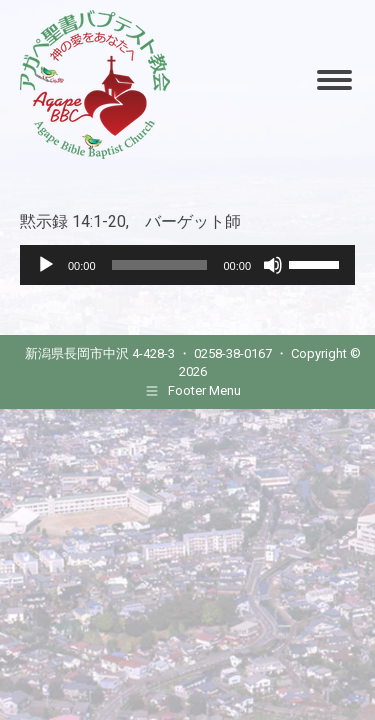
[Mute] (273, 265)
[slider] (160, 265)
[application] (187, 265)
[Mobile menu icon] (334, 80)
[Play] (46, 265)
